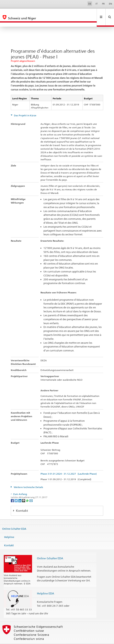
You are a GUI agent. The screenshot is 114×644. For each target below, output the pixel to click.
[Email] (31, 492)
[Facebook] (13, 492)
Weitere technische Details (28, 479)
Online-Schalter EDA (14, 520)
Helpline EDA (46, 585)
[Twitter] (16, 492)
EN (110, 4)
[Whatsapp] (28, 492)
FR (103, 4)
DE (90, 4)
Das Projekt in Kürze (25, 107)
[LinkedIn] (20, 492)
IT (97, 4)
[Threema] (24, 492)
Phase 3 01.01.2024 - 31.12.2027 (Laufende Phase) (69, 465)
